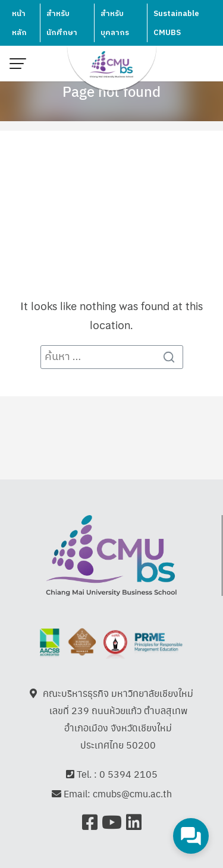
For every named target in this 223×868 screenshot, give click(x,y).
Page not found (111, 91)
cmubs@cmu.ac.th (132, 793)
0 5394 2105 (128, 774)
